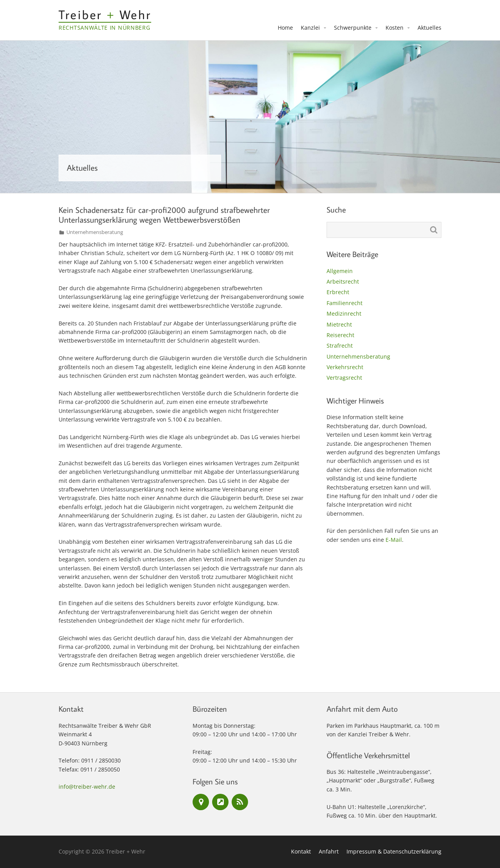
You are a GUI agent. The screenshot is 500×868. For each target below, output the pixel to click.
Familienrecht (345, 303)
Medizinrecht (344, 313)
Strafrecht (340, 346)
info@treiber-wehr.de (87, 787)
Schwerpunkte (353, 28)
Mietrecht (339, 324)
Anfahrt (329, 851)
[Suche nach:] (384, 230)
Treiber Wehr (105, 14)
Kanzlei (310, 28)
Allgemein (340, 271)
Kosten (395, 28)
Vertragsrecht (344, 378)
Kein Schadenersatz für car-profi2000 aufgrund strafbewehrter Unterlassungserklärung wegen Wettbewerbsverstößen (164, 215)
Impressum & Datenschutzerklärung (394, 851)
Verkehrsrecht (345, 367)
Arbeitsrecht (343, 281)
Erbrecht (338, 292)
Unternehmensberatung (95, 232)
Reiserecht (340, 335)
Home (285, 28)
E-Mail (394, 540)
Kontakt (301, 851)
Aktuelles (429, 28)
